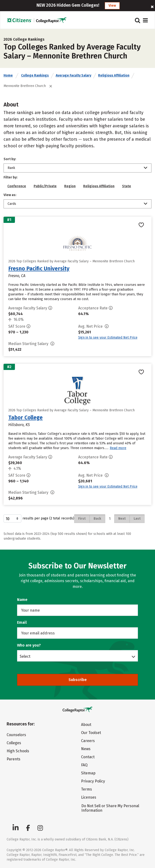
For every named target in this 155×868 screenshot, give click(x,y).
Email (22, 622)
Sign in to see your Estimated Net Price (108, 338)
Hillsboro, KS (19, 425)
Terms (87, 789)
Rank (11, 168)
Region (70, 186)
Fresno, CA (17, 276)
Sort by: (10, 159)
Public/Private (45, 186)
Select (25, 656)
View (112, 6)
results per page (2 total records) (39, 518)
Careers (88, 741)
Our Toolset (91, 733)
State (127, 186)
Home (8, 75)
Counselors (16, 735)
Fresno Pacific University (39, 269)
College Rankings (35, 75)
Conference (17, 186)
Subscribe (78, 680)
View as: (10, 195)
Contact (88, 757)
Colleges (14, 743)
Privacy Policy (93, 781)
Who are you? (29, 645)
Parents (14, 759)
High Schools (18, 751)
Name (22, 600)
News (86, 749)
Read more (118, 448)
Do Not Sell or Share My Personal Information (110, 808)
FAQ (84, 765)
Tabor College (25, 417)
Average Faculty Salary (73, 75)
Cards (12, 204)
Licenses (89, 797)
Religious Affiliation (114, 75)
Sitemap (88, 773)
